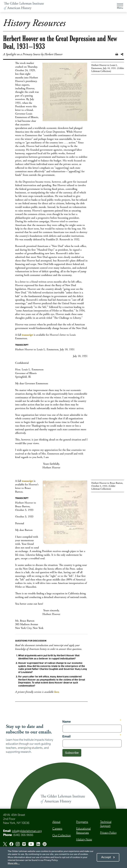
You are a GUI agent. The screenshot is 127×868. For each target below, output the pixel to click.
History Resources (34, 23)
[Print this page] (117, 54)
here (57, 692)
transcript (27, 335)
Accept (106, 857)
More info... (14, 863)
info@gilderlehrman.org (27, 831)
